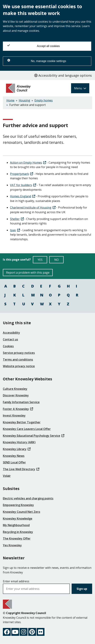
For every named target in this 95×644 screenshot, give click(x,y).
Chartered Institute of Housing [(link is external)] (33, 207)
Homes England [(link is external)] (23, 196)
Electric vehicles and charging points (28, 498)
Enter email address (16, 581)
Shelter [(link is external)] (17, 219)
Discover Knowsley (16, 395)
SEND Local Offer (14, 462)
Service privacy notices (19, 353)
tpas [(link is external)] (15, 230)
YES (42, 261)
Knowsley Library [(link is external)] (17, 449)
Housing (24, 100)
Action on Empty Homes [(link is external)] (28, 163)
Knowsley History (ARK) (19, 442)
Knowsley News (14, 456)
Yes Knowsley (12, 545)
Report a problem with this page (28, 273)
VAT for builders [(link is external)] (23, 185)
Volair (7, 476)
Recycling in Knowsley (18, 532)
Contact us (10, 339)
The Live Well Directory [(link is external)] (21, 469)
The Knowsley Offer (17, 538)
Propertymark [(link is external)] (22, 174)
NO (59, 261)
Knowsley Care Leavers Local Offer (27, 429)
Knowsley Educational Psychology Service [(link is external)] (34, 436)
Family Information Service (21, 402)
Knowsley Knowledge (18, 519)
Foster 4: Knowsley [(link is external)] (18, 409)
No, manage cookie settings (37, 61)
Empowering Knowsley (18, 505)
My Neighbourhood (16, 525)
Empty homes (44, 100)
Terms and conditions (18, 360)
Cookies (8, 346)
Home (10, 100)
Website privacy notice (19, 366)
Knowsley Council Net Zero (22, 512)
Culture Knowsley (15, 389)
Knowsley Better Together (22, 422)
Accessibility (11, 333)
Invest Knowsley (14, 415)
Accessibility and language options (63, 75)
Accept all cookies (34, 46)
